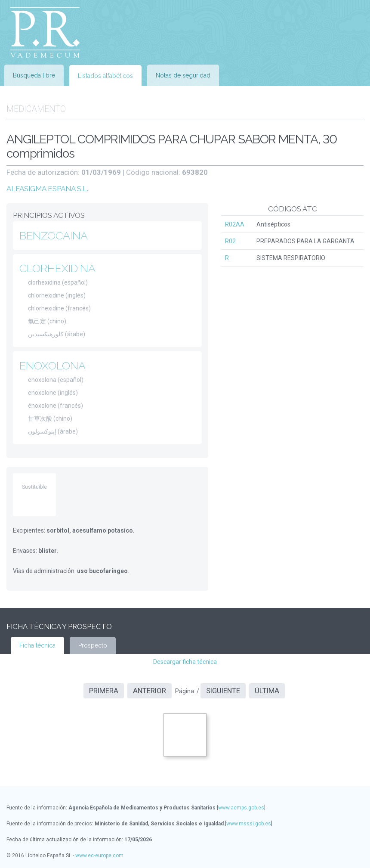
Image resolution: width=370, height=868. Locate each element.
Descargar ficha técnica (185, 662)
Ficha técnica (37, 645)
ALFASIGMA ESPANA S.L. (47, 189)
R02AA (235, 224)
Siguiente (223, 691)
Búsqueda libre (34, 75)
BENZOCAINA (54, 236)
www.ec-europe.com (99, 856)
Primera (104, 691)
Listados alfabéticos (105, 76)
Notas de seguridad (183, 75)
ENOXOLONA (52, 366)
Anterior (150, 691)
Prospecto (93, 645)
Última (267, 691)
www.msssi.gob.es (249, 824)
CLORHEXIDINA (57, 268)
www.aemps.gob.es (241, 808)
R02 (230, 241)
